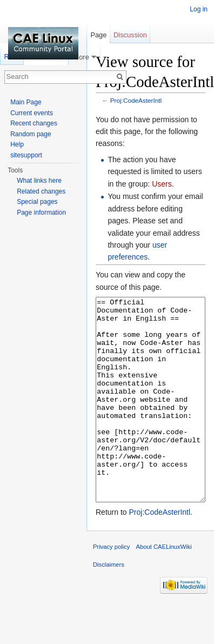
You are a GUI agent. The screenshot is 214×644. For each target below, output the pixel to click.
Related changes (41, 191)
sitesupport (26, 155)
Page (98, 35)
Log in (199, 9)
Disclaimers (109, 605)
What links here (39, 181)
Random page (31, 134)
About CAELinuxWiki (164, 587)
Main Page (26, 102)
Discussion (130, 35)
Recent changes (34, 123)
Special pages (37, 202)
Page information (41, 213)
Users (162, 184)
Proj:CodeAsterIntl (136, 100)
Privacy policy (111, 587)
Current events (32, 113)
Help (17, 144)
